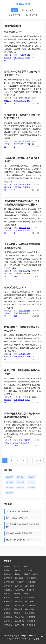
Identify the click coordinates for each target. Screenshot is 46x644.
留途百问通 (8, 601)
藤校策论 (7, 570)
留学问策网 (29, 586)
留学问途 (19, 598)
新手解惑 (22, 313)
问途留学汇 (8, 590)
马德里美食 (23, 443)
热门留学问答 (32, 15)
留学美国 (21, 400)
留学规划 (32, 482)
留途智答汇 (31, 617)
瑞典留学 (21, 230)
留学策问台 (18, 613)
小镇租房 (22, 274)
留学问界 (20, 582)
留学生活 (22, 271)
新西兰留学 (24, 98)
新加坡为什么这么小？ (15, 288)
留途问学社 (8, 621)
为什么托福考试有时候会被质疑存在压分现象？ (22, 526)
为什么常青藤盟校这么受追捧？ (18, 511)
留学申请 (21, 488)
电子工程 (21, 58)
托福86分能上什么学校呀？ (17, 518)
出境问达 (17, 574)
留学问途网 (23, 4)
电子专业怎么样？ (13, 32)
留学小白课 (28, 570)
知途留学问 (29, 598)
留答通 (36, 574)
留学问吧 (27, 574)
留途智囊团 (8, 617)
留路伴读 (7, 574)
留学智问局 (18, 609)
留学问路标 (29, 601)
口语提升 (23, 141)
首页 (14, 10)
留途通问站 (20, 621)
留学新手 (32, 477)
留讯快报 (17, 570)
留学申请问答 (14, 15)
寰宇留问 (7, 566)
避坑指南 (10, 482)
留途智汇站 (20, 605)
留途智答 (19, 601)
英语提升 (23, 184)
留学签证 (10, 493)
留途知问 (30, 590)
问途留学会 (20, 590)
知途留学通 (20, 617)
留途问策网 (31, 605)
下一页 (39, 461)
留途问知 (27, 594)
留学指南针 (20, 578)
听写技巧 (21, 144)
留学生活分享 (28, 10)
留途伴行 (27, 566)
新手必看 (23, 101)
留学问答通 (8, 578)
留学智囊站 (8, 625)
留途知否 (7, 609)
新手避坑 (23, 354)
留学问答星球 (9, 582)
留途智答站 (29, 609)
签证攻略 (32, 488)
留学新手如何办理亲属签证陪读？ (19, 540)
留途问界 (17, 594)
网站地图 (35, 639)
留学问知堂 (31, 582)
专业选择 (23, 55)
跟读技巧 (21, 187)
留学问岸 (19, 586)
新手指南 (23, 228)
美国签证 (21, 356)
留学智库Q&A (32, 578)
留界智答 (17, 566)
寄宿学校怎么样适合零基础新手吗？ (20, 533)
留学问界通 (20, 625)
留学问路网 (8, 586)
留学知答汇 (31, 621)
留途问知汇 (8, 598)
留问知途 (7, 594)
